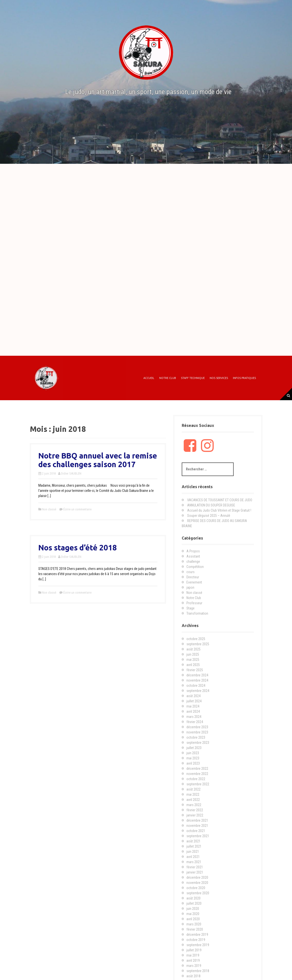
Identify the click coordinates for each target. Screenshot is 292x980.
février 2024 (195, 722)
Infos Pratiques (244, 378)
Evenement (194, 582)
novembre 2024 (197, 680)
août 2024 (193, 696)
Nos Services (219, 378)
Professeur (194, 603)
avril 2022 (193, 800)
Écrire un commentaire (77, 509)
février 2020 (195, 929)
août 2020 (193, 898)
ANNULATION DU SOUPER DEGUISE (211, 505)
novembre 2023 (197, 732)
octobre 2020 (196, 888)
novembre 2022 (197, 774)
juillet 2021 (194, 846)
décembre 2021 (197, 820)
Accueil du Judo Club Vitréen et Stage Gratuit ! (219, 510)
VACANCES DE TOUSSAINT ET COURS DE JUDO (220, 500)
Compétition (195, 567)
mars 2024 (194, 717)
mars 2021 (194, 862)
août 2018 (193, 976)
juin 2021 (193, 852)
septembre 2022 (198, 784)
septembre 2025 (198, 644)
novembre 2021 (197, 826)
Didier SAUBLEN (71, 473)
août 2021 (193, 841)
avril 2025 (193, 665)
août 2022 (193, 789)
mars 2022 (194, 805)
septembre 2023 (198, 743)
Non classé (49, 509)
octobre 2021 (196, 831)
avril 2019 (193, 960)
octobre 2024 (196, 686)
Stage (191, 608)
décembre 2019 (197, 935)
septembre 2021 (198, 836)
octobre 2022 (196, 779)
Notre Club (168, 378)
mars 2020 (194, 924)
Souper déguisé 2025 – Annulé (209, 516)
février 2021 (195, 867)
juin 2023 (193, 753)
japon (190, 587)
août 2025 (193, 649)
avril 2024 (193, 711)
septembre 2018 (198, 971)
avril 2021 (193, 857)
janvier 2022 (195, 815)
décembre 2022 (197, 769)
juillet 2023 (194, 748)
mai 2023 (193, 758)
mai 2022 (193, 794)
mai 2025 (193, 660)
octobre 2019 (196, 940)
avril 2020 (193, 919)
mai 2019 (193, 955)
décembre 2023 (197, 727)
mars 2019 (194, 966)
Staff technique (193, 378)
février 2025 (195, 670)
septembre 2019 (198, 945)
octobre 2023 (196, 737)
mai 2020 (193, 914)
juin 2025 (193, 654)
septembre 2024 (198, 691)
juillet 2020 (194, 903)
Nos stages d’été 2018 (78, 548)
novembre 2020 (197, 883)
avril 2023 (193, 763)
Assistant (193, 556)
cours (191, 572)
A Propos (193, 551)
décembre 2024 (197, 675)
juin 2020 (193, 909)
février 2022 (195, 810)
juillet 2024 (194, 701)
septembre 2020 (198, 893)
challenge (193, 562)
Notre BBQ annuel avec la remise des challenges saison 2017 (98, 460)
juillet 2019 (194, 950)
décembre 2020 (197, 877)
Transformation (197, 613)
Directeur (193, 577)
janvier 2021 (195, 872)
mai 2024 (193, 706)
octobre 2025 (196, 639)
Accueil (149, 378)
